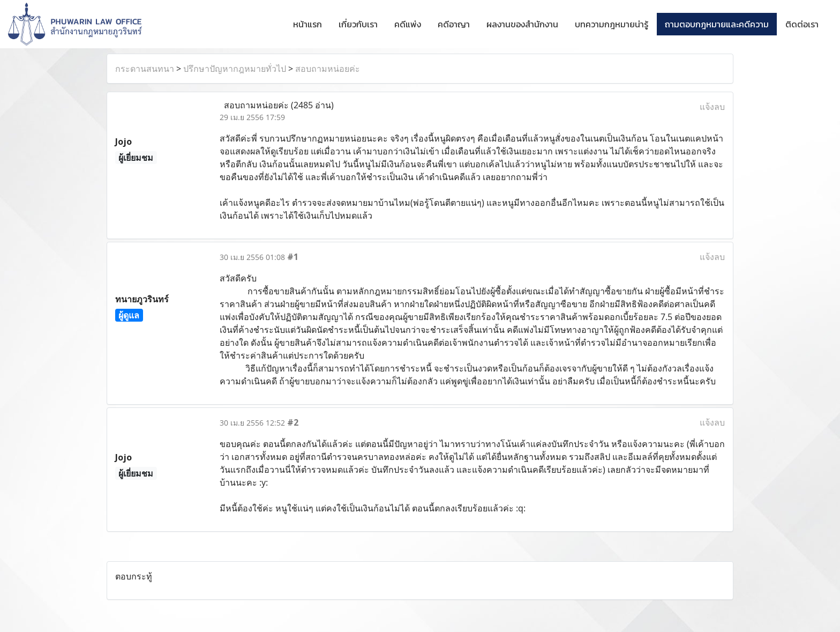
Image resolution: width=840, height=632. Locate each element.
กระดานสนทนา (145, 69)
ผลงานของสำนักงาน (522, 24)
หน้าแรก (307, 24)
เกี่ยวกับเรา (358, 24)
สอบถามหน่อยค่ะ (328, 69)
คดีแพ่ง (408, 24)
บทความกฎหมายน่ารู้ (612, 24)
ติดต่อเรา (802, 24)
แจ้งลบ (712, 107)
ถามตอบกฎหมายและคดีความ (717, 24)
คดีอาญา (454, 24)
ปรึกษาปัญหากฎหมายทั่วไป (235, 69)
